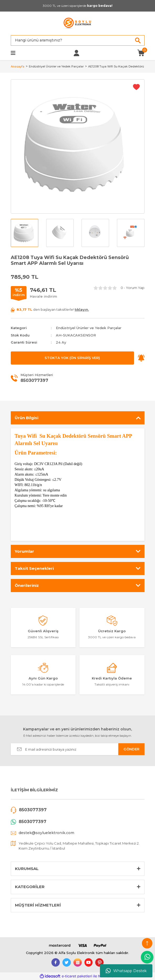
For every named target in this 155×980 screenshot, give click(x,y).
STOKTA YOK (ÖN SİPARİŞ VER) (72, 358)
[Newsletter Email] (78, 749)
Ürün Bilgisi (26, 418)
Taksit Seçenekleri (34, 568)
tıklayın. (82, 309)
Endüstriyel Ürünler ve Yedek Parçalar (89, 328)
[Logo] (77, 23)
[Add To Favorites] (136, 87)
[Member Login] (76, 53)
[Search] (78, 40)
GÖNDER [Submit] (131, 749)
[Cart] (141, 53)
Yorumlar (24, 551)
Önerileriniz (27, 585)
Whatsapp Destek (126, 971)
